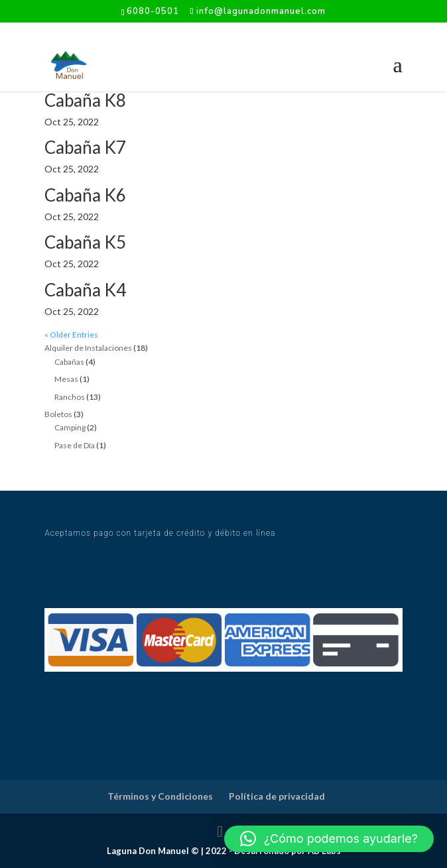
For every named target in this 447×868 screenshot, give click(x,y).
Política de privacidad (277, 796)
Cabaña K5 (85, 242)
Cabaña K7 (85, 147)
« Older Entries (71, 335)
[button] (329, 839)
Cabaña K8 (85, 100)
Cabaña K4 (85, 290)
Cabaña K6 (85, 195)
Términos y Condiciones (160, 796)
